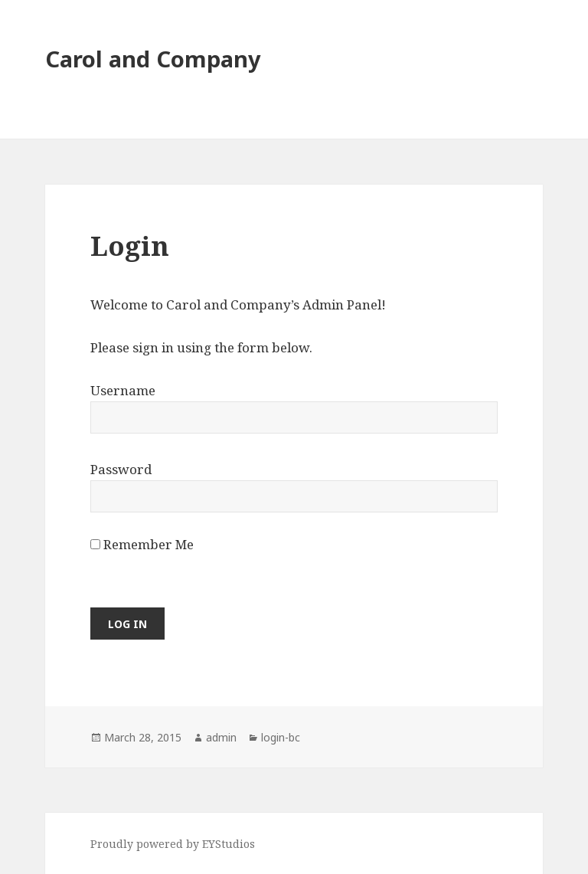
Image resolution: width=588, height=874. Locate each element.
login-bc (281, 737)
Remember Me (142, 544)
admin (221, 737)
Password (121, 469)
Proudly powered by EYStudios (173, 844)
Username (123, 390)
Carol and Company (153, 59)
